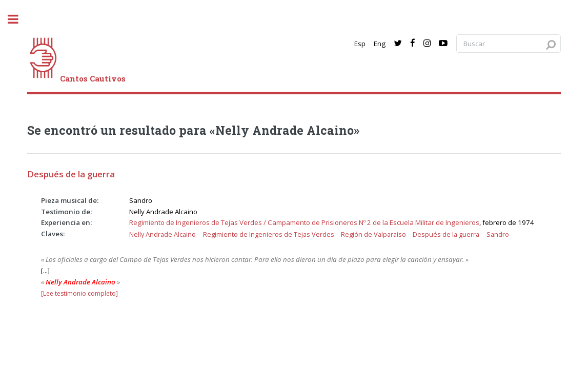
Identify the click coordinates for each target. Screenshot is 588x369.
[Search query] (509, 44)
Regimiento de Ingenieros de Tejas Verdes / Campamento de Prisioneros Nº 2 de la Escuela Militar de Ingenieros (304, 222)
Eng (380, 44)
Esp (360, 44)
